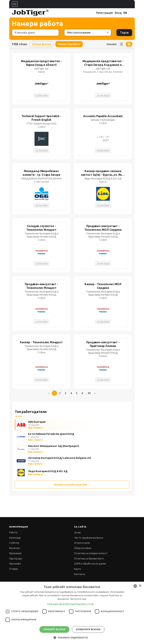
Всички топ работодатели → (72, 485)
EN (125, 13)
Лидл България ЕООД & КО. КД (48, 471)
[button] (72, 604)
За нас (78, 532)
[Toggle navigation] (15, 4)
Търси (124, 33)
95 (89, 393)
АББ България (37, 422)
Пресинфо (15, 564)
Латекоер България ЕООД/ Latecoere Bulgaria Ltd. (60, 458)
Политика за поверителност (91, 553)
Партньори (16, 559)
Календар (15, 538)
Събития (14, 543)
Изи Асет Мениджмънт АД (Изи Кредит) (54, 446)
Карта (77, 569)
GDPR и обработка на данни (90, 564)
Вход (118, 13)
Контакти (80, 574)
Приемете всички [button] (54, 629)
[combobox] (135, 586)
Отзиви (14, 569)
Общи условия (83, 548)
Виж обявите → (37, 428)
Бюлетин (15, 548)
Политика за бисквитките (89, 559)
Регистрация (105, 13)
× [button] (140, 586)
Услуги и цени (82, 543)
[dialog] (72, 613)
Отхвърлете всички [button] (88, 629)
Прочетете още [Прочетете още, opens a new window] (78, 599)
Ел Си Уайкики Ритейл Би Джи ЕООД (51, 434)
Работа (13, 532)
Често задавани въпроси (89, 538)
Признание (15, 553)
